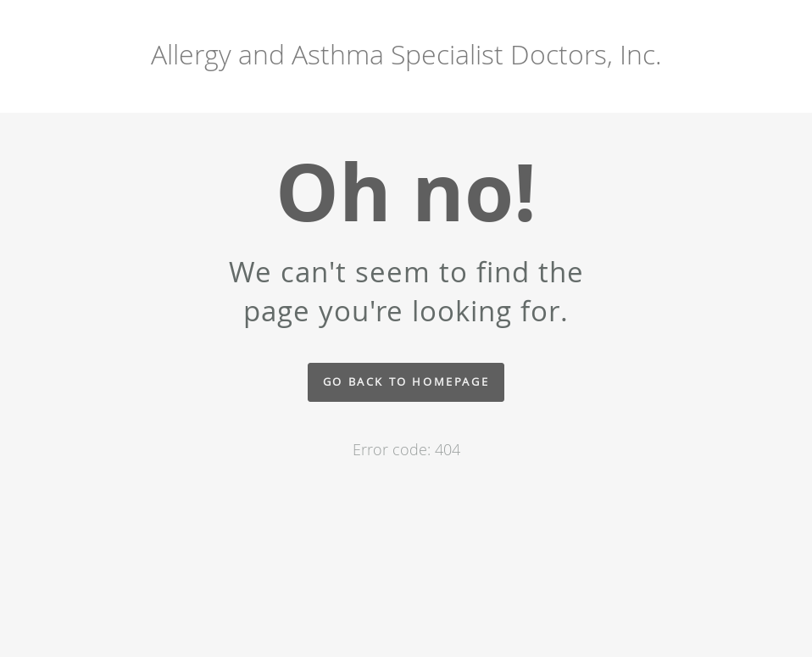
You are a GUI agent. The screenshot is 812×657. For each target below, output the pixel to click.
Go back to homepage (406, 382)
